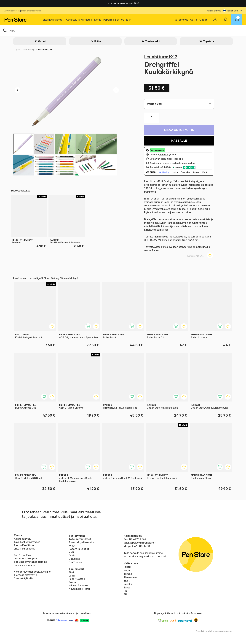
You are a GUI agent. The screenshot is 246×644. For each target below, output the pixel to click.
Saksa (127, 587)
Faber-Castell (77, 579)
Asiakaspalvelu (214, 11)
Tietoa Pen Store (24, 545)
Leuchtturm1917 (161, 57)
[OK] (123, 30)
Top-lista (208, 41)
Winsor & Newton (79, 585)
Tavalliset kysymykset (27, 542)
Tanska (128, 574)
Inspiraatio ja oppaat (26, 558)
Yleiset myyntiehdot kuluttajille (32, 572)
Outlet (203, 20)
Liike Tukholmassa (24, 549)
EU (125, 594)
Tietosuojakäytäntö (25, 575)
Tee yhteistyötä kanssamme (31, 562)
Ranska (128, 584)
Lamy (72, 576)
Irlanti (127, 581)
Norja (127, 570)
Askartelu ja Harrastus (79, 20)
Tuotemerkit (180, 20)
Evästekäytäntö (23, 578)
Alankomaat (131, 577)
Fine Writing (29, 50)
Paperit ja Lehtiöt (114, 20)
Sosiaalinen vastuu (25, 565)
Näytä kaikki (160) (79, 589)
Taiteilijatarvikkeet (52, 20)
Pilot (71, 572)
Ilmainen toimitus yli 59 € (123, 3)
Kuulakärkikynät (45, 50)
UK (125, 591)
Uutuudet (74, 559)
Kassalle (179, 141)
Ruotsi (127, 567)
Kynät (98, 20)
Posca (72, 582)
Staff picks (75, 562)
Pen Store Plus (22, 555)
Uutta (194, 20)
